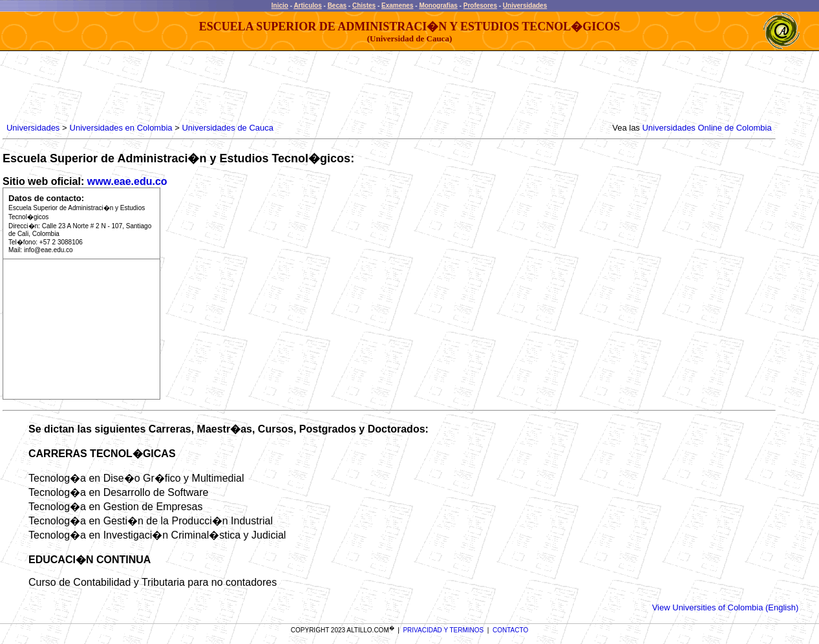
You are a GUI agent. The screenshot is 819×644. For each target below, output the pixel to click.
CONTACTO (510, 630)
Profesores (480, 5)
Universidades (525, 5)
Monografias (438, 5)
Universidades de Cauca (228, 128)
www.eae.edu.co (127, 181)
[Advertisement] (239, 87)
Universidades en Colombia (121, 128)
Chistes (364, 5)
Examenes (397, 5)
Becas (337, 5)
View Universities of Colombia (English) (726, 607)
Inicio (280, 5)
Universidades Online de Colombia (707, 128)
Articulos (307, 5)
